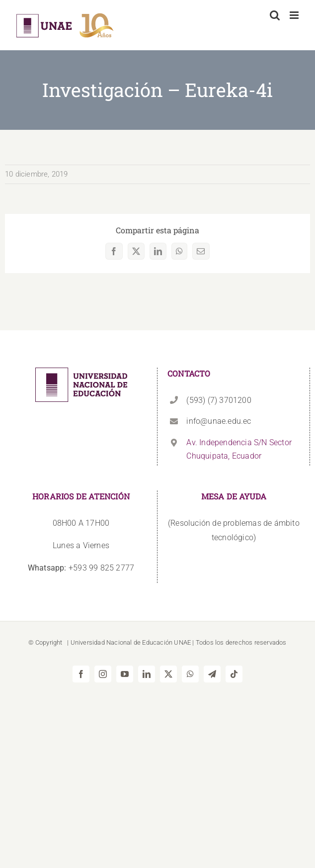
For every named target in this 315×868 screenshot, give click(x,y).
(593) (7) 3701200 (219, 400)
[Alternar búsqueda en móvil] (275, 15)
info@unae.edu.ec (219, 421)
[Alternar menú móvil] (295, 15)
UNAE (182, 642)
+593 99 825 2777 (81, 568)
